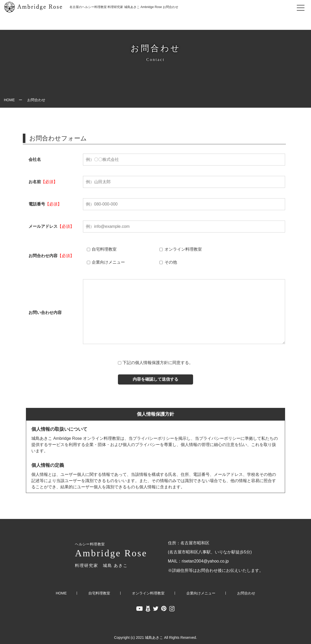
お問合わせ (246, 593)
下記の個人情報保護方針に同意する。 (158, 363)
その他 (168, 262)
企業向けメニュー (106, 262)
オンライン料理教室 (181, 249)
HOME (9, 100)
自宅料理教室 (102, 249)
